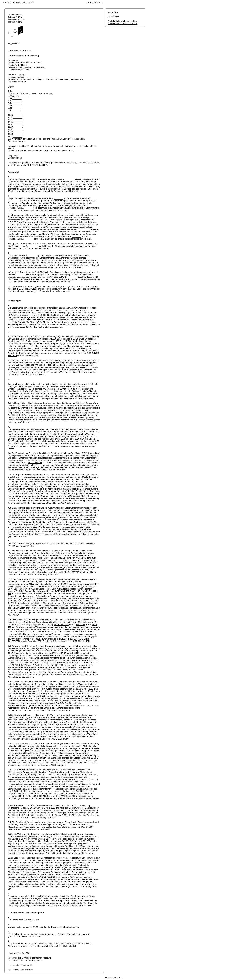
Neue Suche (114, 17)
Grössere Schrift (95, 2)
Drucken (30, 2)
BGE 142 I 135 (35, 463)
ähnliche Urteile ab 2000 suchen (123, 24)
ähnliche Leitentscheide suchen (122, 21)
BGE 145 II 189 (83, 660)
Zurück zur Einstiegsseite (14, 2)
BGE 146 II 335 (39, 470)
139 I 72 (52, 365)
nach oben (118, 977)
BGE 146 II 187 (62, 591)
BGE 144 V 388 (61, 348)
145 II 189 (81, 591)
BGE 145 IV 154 (33, 365)
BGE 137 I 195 (86, 432)
